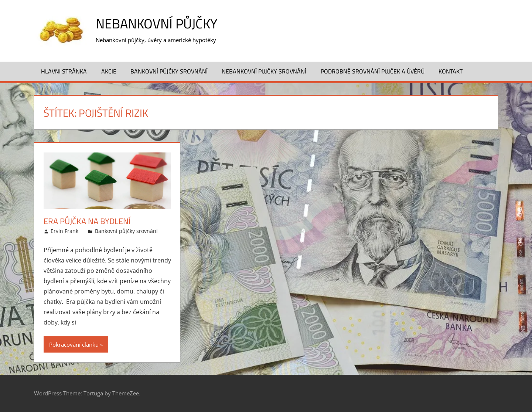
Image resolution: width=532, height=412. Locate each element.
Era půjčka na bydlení (87, 221)
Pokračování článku (74, 344)
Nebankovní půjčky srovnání (264, 71)
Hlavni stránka (64, 71)
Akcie (109, 71)
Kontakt (451, 71)
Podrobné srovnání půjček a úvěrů (373, 71)
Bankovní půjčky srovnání (169, 71)
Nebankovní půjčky (156, 23)
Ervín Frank (64, 231)
